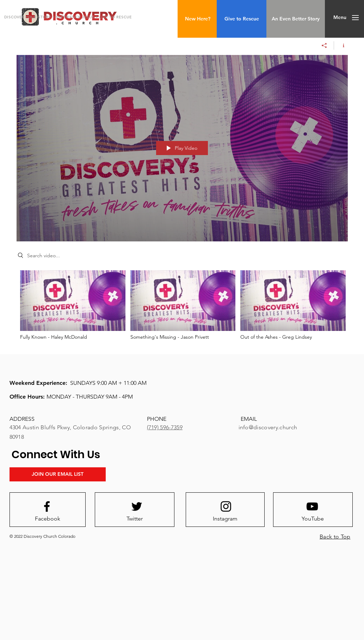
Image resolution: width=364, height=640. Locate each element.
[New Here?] (198, 19)
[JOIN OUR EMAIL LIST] (58, 474)
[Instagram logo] (226, 506)
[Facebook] (48, 519)
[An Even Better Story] (296, 19)
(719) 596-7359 (165, 427)
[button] (340, 18)
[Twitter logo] (137, 506)
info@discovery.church (268, 427)
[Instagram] (225, 519)
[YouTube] (313, 519)
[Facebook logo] (47, 506)
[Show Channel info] (341, 45)
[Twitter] (135, 519)
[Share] (324, 45)
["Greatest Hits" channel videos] (182, 307)
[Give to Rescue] (242, 19)
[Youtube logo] (312, 506)
